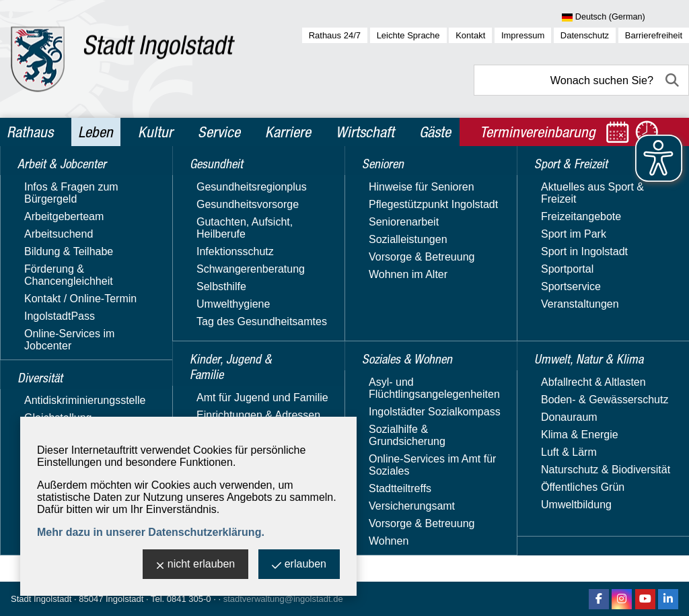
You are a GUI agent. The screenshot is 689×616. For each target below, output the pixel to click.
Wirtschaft (365, 132)
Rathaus (30, 132)
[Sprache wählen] (625, 18)
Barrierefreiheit (654, 35)
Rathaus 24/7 (335, 35)
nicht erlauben (196, 565)
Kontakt (470, 35)
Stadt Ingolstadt (41, 599)
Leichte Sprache (408, 35)
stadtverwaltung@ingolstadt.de (283, 599)
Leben (96, 132)
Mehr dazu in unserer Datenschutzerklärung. (151, 532)
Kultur (155, 132)
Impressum (523, 35)
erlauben (299, 565)
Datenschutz (585, 35)
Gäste (435, 132)
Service (219, 132)
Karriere (288, 132)
